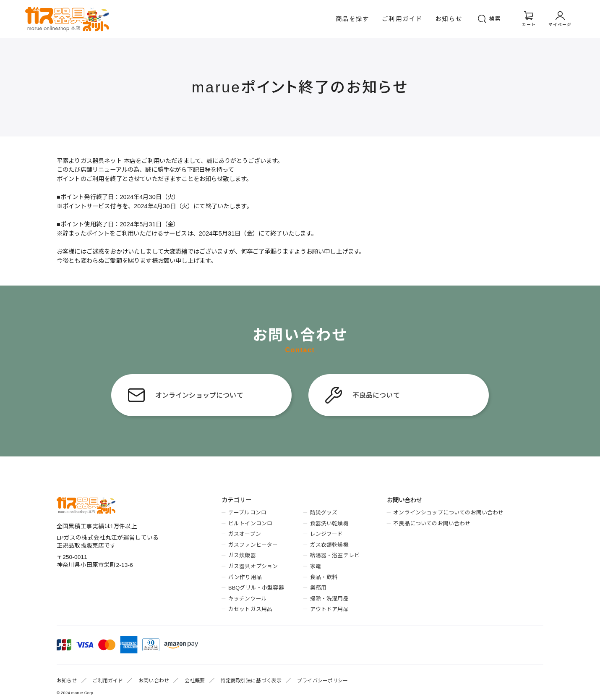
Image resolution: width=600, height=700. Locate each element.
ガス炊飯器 (242, 555)
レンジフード (327, 534)
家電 (316, 566)
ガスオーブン (245, 534)
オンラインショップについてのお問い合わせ (448, 513)
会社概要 (195, 681)
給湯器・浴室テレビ (335, 555)
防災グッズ (324, 513)
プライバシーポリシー (323, 681)
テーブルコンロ (247, 513)
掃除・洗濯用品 (329, 599)
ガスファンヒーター (253, 545)
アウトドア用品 (329, 609)
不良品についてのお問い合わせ (432, 523)
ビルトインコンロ (250, 523)
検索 (496, 19)
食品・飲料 (324, 577)
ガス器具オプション (253, 566)
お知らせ (449, 19)
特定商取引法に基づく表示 (251, 681)
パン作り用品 (245, 577)
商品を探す (353, 19)
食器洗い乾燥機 (329, 523)
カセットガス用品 (250, 609)
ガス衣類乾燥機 (329, 545)
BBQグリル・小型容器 (256, 588)
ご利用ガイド (402, 19)
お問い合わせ (154, 681)
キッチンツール (248, 599)
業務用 (318, 588)
